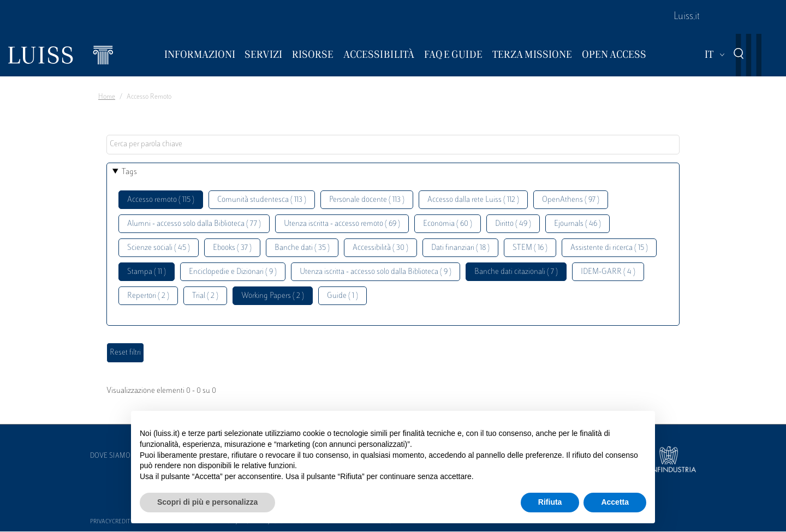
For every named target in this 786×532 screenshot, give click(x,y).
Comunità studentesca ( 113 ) (262, 200)
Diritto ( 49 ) (513, 224)
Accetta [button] (615, 502)
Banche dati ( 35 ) (302, 248)
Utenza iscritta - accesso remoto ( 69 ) (342, 224)
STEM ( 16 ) (530, 248)
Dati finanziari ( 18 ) (460, 248)
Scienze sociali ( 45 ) (159, 248)
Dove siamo (110, 456)
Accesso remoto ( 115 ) (161, 200)
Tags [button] (129, 172)
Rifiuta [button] (550, 502)
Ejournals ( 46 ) (577, 224)
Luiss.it (687, 17)
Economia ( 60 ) (448, 224)
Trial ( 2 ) (205, 296)
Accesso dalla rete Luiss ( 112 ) (473, 200)
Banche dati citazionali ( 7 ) (516, 272)
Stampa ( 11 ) (147, 272)
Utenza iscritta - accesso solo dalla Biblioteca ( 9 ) (376, 272)
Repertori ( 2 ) (148, 296)
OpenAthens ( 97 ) (571, 200)
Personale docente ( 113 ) (367, 200)
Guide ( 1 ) (343, 296)
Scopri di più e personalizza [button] (207, 502)
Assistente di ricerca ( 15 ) (609, 248)
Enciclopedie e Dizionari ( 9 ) (233, 272)
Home (107, 97)
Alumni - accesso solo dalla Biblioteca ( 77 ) (194, 224)
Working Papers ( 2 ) (273, 296)
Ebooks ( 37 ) (232, 248)
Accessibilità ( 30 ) (380, 248)
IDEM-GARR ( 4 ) (608, 272)
